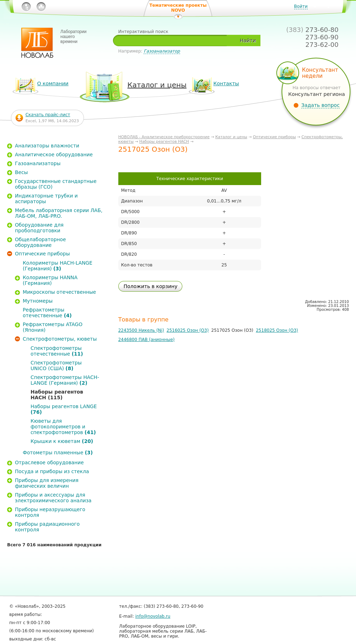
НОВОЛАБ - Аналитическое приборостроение (164, 137)
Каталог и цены (231, 137)
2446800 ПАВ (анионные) (147, 340)
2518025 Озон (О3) (277, 330)
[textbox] (172, 40)
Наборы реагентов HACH (164, 142)
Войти (301, 6)
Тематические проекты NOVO (178, 8)
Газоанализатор (162, 51)
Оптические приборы (274, 137)
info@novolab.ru (153, 616)
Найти (248, 40)
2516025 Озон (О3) (188, 330)
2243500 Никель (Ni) (141, 330)
